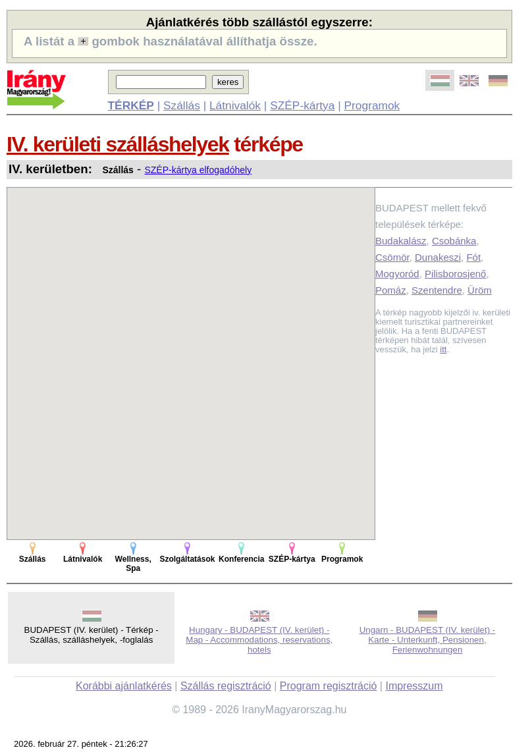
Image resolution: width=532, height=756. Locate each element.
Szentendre (437, 290)
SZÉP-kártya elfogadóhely (198, 170)
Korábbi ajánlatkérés (124, 686)
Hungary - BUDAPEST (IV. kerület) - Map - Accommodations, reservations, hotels (259, 640)
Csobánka (454, 241)
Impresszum (414, 686)
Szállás (182, 105)
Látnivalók (235, 105)
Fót (473, 257)
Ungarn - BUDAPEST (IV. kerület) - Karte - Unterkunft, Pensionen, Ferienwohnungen (428, 640)
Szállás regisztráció (226, 686)
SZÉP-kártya (302, 105)
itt (443, 349)
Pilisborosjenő (455, 274)
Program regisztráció (329, 686)
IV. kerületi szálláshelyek (118, 144)
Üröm (480, 290)
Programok (372, 105)
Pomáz (391, 290)
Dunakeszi (438, 257)
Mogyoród (397, 274)
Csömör (392, 257)
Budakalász (401, 241)
